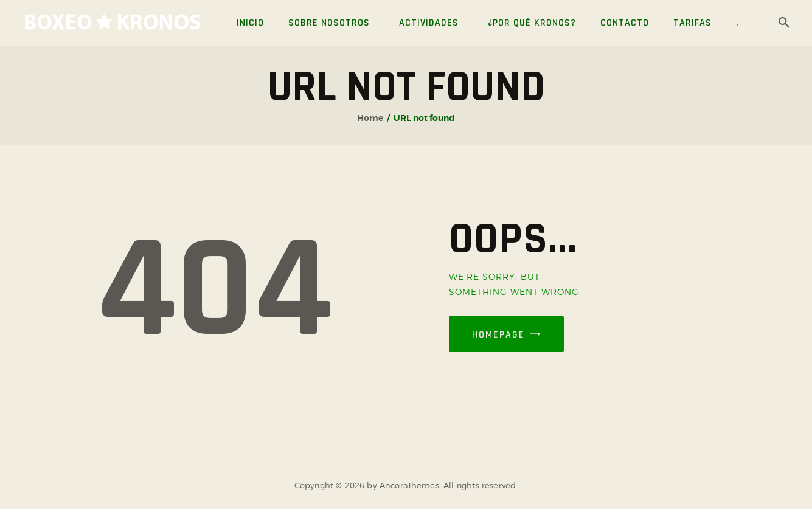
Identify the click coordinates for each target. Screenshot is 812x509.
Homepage (498, 335)
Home (370, 118)
